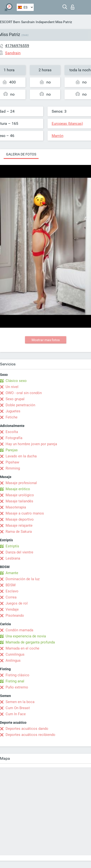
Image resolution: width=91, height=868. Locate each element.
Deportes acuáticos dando (27, 729)
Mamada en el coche (22, 648)
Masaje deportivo (20, 519)
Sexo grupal (15, 399)
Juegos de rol (17, 603)
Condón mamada (19, 630)
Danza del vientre (19, 552)
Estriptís (12, 546)
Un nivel (12, 387)
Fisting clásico (17, 675)
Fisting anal (15, 681)
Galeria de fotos (21, 154)
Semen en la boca (20, 702)
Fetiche (12, 417)
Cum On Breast (18, 708)
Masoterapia (16, 507)
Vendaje (12, 609)
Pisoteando (15, 615)
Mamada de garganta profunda (30, 642)
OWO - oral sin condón (24, 393)
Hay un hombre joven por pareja (31, 444)
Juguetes (13, 411)
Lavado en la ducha (21, 456)
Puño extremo (17, 687)
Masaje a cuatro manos (25, 513)
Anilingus (13, 660)
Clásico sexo (16, 381)
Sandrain (28, 22)
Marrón (58, 136)
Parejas (12, 450)
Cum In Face (16, 714)
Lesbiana (13, 558)
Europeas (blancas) (67, 124)
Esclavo (12, 591)
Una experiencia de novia (26, 636)
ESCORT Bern (10, 22)
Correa (11, 597)
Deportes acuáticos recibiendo (30, 735)
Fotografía (14, 438)
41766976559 (17, 46)
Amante (12, 573)
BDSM (11, 585)
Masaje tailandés (19, 501)
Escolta (12, 432)
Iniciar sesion (73, 7)
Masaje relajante (19, 525)
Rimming (13, 468)
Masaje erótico (18, 489)
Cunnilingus (15, 654)
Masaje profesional (21, 483)
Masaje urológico (20, 495)
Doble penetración (20, 405)
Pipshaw (12, 462)
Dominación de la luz (23, 579)
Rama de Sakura (19, 532)
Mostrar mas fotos (46, 340)
